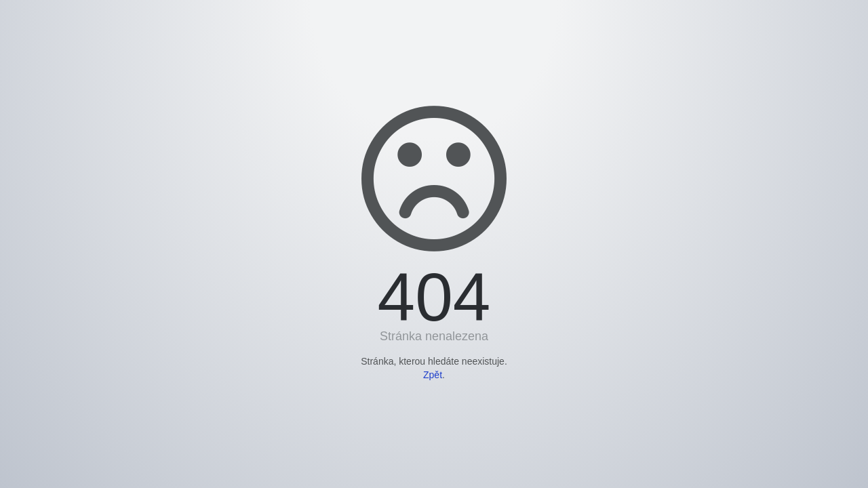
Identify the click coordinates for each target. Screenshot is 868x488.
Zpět (433, 375)
